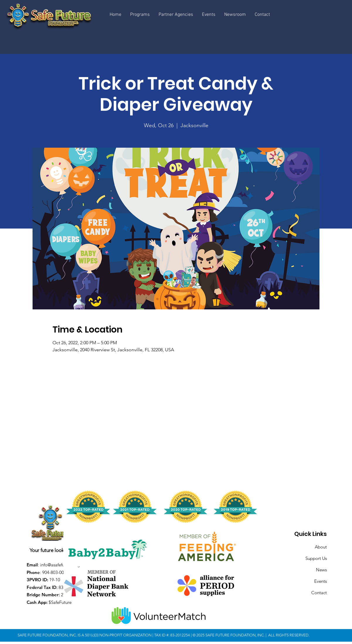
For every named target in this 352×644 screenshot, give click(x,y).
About (321, 547)
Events (320, 581)
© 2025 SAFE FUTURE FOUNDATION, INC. (229, 635)
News (321, 570)
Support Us (316, 558)
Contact (319, 593)
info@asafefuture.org (60, 565)
